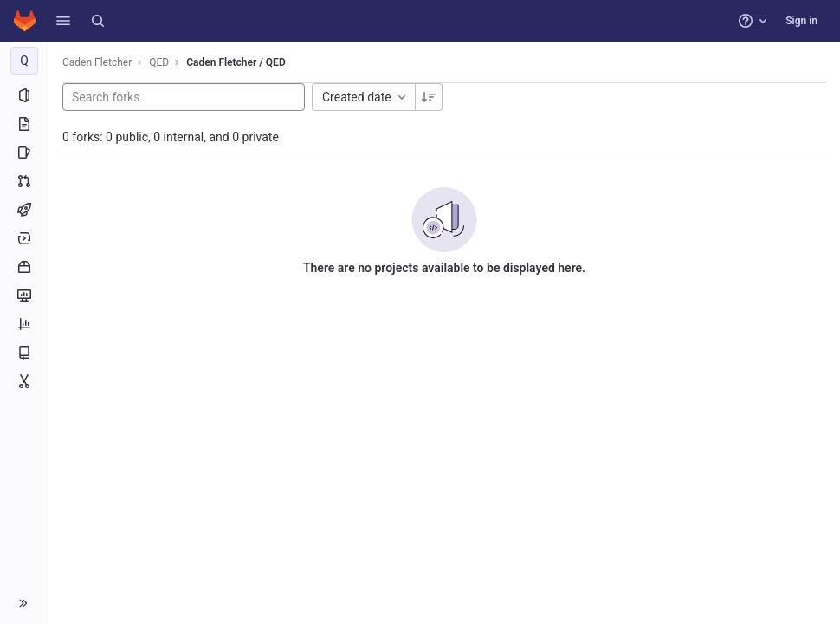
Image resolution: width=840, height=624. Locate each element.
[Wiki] (24, 353)
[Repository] (24, 124)
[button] (63, 21)
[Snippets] (24, 381)
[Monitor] (24, 296)
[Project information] (24, 95)
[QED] (24, 61)
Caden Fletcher (97, 62)
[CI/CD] (24, 210)
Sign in (801, 21)
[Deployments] (24, 238)
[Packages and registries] (24, 267)
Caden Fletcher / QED (236, 62)
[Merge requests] (24, 181)
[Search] (98, 21)
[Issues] (24, 153)
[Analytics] (24, 324)
